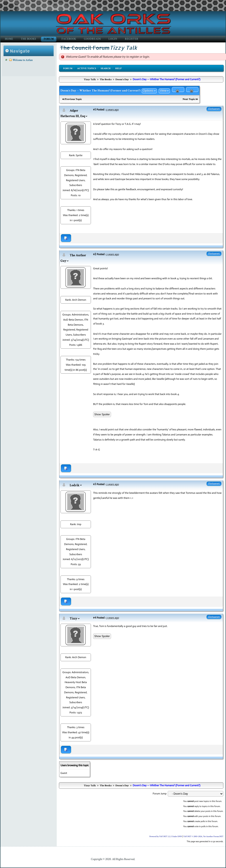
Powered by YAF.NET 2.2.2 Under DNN (166, 836)
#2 (95, 254)
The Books (28, 39)
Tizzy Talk (90, 79)
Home (9, 39)
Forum (49, 39)
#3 (95, 484)
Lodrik (75, 485)
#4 (95, 618)
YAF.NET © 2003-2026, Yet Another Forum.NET (203, 836)
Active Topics (87, 68)
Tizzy (73, 618)
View (163, 91)
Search (106, 68)
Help (118, 68)
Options (148, 91)
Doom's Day (122, 79)
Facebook (69, 39)
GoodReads (92, 39)
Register (132, 39)
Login (113, 39)
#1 (94, 109)
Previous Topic (73, 99)
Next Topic (189, 99)
